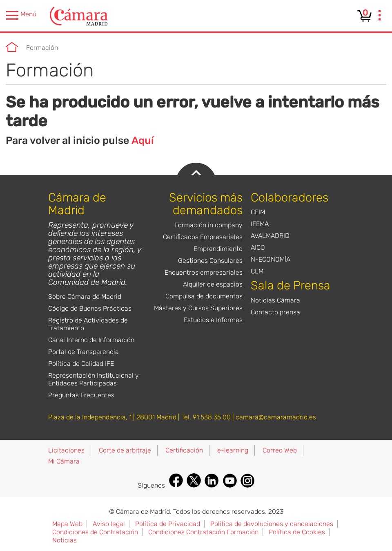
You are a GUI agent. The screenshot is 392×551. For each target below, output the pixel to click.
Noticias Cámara (275, 300)
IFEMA (260, 224)
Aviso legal (109, 524)
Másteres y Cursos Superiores (198, 308)
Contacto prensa (275, 312)
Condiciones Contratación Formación (203, 532)
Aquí (143, 140)
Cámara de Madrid (12, 47)
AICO (258, 248)
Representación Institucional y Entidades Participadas (94, 379)
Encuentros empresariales (204, 272)
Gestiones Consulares (210, 261)
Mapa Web (67, 524)
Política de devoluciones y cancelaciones (272, 524)
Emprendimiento (218, 249)
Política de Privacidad (168, 524)
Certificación (184, 450)
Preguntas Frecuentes (81, 395)
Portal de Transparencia (84, 352)
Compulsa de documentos (204, 296)
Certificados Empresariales (203, 237)
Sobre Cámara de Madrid (85, 297)
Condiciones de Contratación (95, 532)
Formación (42, 48)
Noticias (65, 540)
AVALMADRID (270, 236)
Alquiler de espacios (213, 284)
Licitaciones (66, 450)
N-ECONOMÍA (271, 259)
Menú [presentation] (21, 15)
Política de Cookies (297, 532)
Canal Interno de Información (91, 340)
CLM (257, 271)
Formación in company (208, 225)
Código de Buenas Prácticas (90, 308)
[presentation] (380, 16)
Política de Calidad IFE (81, 364)
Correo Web (280, 450)
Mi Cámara (64, 461)
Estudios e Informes (213, 320)
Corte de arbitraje (125, 450)
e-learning (233, 450)
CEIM (258, 212)
